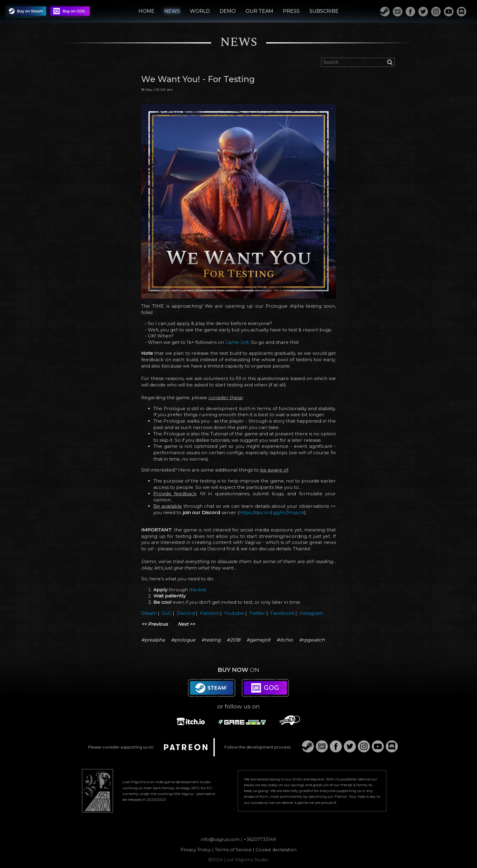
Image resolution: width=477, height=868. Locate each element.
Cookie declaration (276, 850)
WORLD (200, 11)
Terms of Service (233, 850)
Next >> (186, 624)
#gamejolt (258, 640)
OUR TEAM (259, 11)
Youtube (234, 613)
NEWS (172, 11)
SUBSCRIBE (324, 11)
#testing (211, 640)
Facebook (282, 613)
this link (197, 590)
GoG (167, 613)
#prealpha (153, 640)
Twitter (257, 613)
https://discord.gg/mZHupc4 (272, 512)
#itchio (285, 640)
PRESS (291, 11)
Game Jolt (237, 342)
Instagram (311, 613)
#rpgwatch (312, 640)
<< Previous (155, 624)
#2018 (233, 640)
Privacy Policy (196, 850)
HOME (146, 11)
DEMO (228, 11)
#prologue (183, 640)
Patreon (209, 613)
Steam (149, 613)
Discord (186, 613)
